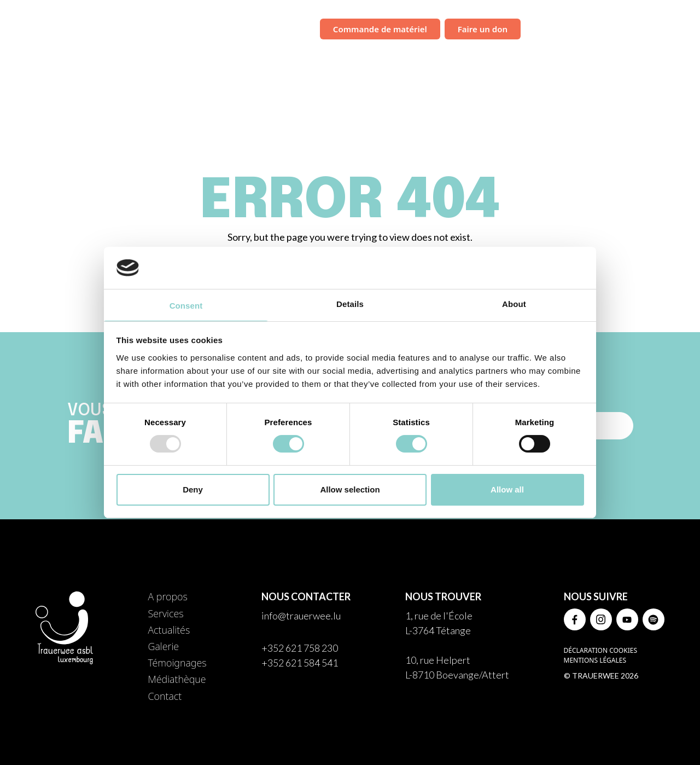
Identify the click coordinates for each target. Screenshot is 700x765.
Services (400, 58)
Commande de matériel (380, 29)
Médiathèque (627, 58)
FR (679, 30)
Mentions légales (595, 660)
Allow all (507, 489)
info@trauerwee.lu (301, 616)
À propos (350, 58)
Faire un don (483, 29)
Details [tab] (350, 304)
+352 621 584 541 (300, 663)
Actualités (452, 58)
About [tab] (514, 304)
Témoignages (559, 58)
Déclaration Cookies (600, 650)
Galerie (503, 58)
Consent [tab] (186, 306)
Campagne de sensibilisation (594, 28)
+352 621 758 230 (300, 648)
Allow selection (350, 489)
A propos (167, 596)
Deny (193, 489)
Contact (685, 58)
